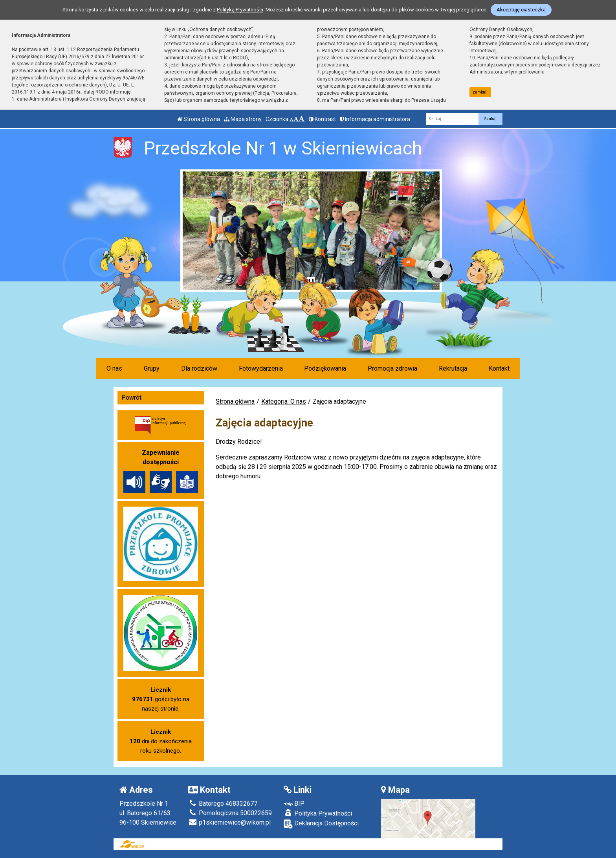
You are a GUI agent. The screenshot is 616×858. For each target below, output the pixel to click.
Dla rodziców (199, 368)
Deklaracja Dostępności (321, 824)
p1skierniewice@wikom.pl (229, 822)
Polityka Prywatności (318, 813)
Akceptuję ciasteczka (521, 10)
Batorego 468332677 (223, 804)
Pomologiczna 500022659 (230, 813)
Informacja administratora (375, 119)
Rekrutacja (453, 368)
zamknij (480, 92)
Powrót (131, 398)
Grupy (152, 368)
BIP (294, 804)
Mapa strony (243, 119)
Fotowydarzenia (261, 368)
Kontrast (322, 119)
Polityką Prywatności (240, 10)
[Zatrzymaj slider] (311, 283)
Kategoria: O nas (284, 401)
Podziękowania (325, 368)
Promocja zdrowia (392, 368)
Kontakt (499, 368)
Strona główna (199, 119)
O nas (114, 368)
